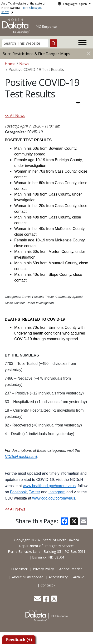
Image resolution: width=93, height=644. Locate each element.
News (24, 64)
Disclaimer (19, 569)
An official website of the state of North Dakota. (23, 8)
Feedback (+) (19, 640)
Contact (47, 585)
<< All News (15, 116)
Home (10, 64)
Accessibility (58, 577)
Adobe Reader (71, 569)
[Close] (89, 53)
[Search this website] (54, 43)
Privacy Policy (43, 569)
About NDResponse (28, 577)
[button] (38, 600)
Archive (79, 577)
